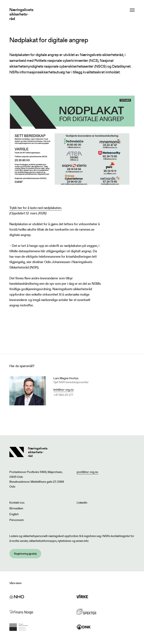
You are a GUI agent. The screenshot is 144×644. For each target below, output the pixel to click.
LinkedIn (82, 503)
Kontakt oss (17, 503)
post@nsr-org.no (87, 472)
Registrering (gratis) (25, 554)
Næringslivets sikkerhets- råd (21, 14)
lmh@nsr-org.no (64, 390)
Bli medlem (16, 508)
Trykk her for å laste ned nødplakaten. (36, 208)
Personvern (17, 520)
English (14, 514)
